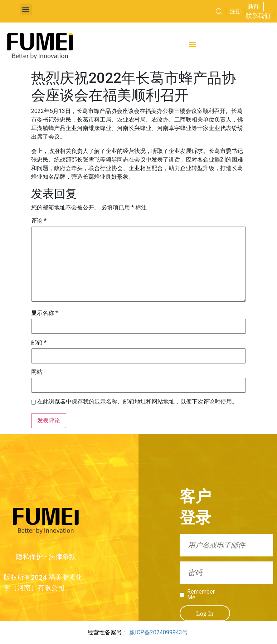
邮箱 (39, 343)
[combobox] (206, 11)
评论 (39, 221)
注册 (235, 11)
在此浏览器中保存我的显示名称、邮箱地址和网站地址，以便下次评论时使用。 (137, 402)
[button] (26, 9)
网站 (37, 372)
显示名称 (45, 313)
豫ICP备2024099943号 (159, 632)
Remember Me (200, 595)
